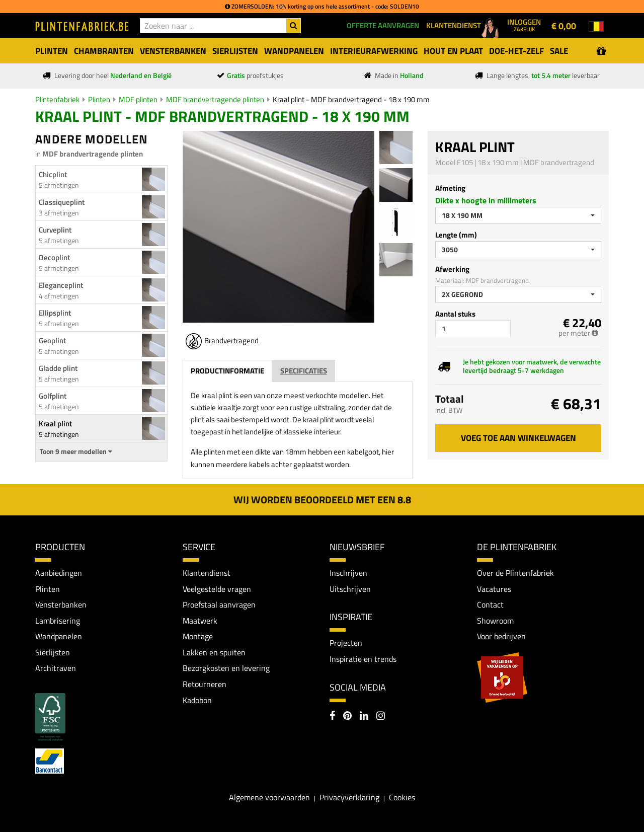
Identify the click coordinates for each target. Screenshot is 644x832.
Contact (490, 604)
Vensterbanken (61, 604)
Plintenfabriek (57, 99)
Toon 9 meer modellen (76, 451)
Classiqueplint (62, 202)
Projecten (346, 643)
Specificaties (304, 371)
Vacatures (494, 589)
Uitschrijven (350, 589)
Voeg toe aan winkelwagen (518, 438)
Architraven (56, 668)
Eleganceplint (61, 285)
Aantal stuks (455, 314)
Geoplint (52, 341)
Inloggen (524, 25)
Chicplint (53, 174)
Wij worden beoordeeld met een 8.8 (322, 500)
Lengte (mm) (456, 235)
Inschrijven (348, 573)
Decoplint (54, 257)
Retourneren (205, 684)
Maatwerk (200, 621)
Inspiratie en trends (363, 659)
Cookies (402, 797)
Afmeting (450, 188)
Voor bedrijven (501, 636)
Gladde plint (58, 368)
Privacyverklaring (349, 797)
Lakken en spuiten (214, 652)
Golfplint (53, 396)
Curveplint (55, 230)
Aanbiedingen (59, 573)
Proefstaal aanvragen (219, 604)
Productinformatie (227, 371)
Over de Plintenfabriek (515, 573)
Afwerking (452, 269)
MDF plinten (138, 99)
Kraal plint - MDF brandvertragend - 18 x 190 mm (351, 99)
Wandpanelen (59, 636)
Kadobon (197, 700)
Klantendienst (207, 573)
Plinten (99, 99)
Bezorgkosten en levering (226, 668)
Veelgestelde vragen (217, 589)
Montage (198, 636)
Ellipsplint (55, 313)
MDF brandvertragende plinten (215, 99)
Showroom (495, 621)
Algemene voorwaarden (269, 797)
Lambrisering (58, 621)
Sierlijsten (53, 652)
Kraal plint (55, 424)
